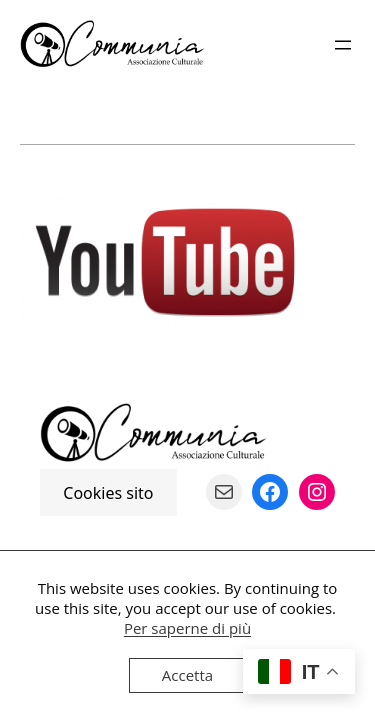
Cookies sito (108, 492)
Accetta (187, 675)
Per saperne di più (187, 628)
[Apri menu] (343, 45)
